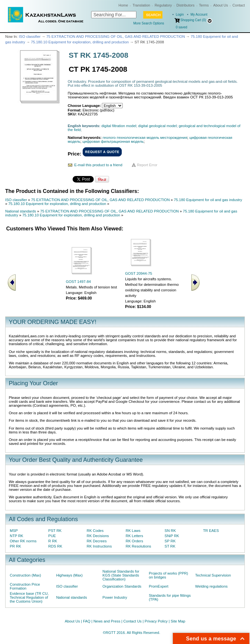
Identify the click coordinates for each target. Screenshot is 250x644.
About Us (221, 5)
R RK (53, 541)
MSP (14, 531)
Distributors (186, 5)
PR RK (15, 546)
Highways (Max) (69, 575)
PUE (52, 536)
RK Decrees (97, 541)
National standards (21, 211)
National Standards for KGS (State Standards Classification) (121, 575)
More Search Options (149, 23)
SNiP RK (172, 536)
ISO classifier (30, 37)
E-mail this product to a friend (98, 165)
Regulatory (163, 5)
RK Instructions (99, 546)
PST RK (55, 531)
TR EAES (211, 531)
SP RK (170, 541)
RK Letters (134, 536)
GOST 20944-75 (139, 273)
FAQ (87, 621)
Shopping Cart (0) (193, 20)
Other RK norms (23, 541)
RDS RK (55, 546)
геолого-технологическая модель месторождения (145, 138)
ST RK (170, 546)
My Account (199, 15)
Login (180, 15)
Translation (141, 5)
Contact (239, 5)
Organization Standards (122, 586)
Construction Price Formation (25, 586)
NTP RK (16, 536)
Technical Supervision (213, 575)
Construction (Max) (25, 575)
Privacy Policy (156, 621)
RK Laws (133, 531)
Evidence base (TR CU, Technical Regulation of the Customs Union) (29, 597)
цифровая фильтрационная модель (113, 141)
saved (181, 27)
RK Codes (95, 531)
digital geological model (158, 126)
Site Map (178, 621)
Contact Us (132, 621)
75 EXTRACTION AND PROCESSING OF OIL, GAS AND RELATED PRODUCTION (116, 37)
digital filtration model (119, 126)
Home (123, 5)
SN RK (170, 531)
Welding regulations (212, 586)
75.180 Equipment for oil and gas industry (208, 200)
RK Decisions (98, 536)
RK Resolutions (138, 546)
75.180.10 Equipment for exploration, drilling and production (80, 42)
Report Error (147, 165)
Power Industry (115, 597)
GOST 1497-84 (78, 282)
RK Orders (134, 541)
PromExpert (159, 586)
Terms (204, 5)
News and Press (107, 621)
